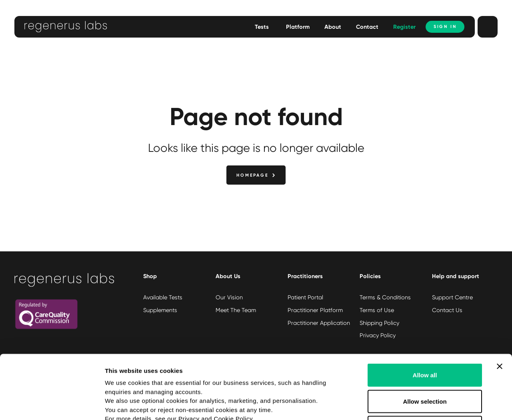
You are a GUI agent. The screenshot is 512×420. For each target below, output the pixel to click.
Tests (262, 27)
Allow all (425, 315)
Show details (420, 404)
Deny (425, 367)
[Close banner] (500, 307)
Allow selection (425, 341)
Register (404, 27)
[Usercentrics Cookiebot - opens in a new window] (52, 404)
